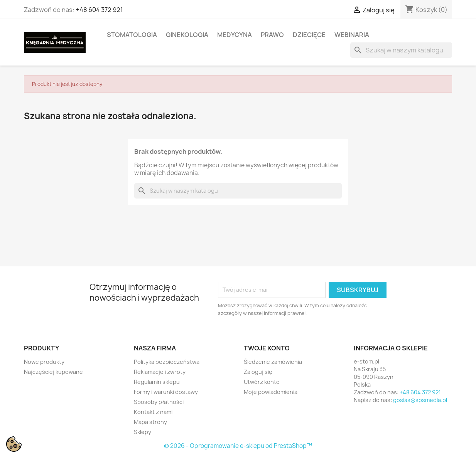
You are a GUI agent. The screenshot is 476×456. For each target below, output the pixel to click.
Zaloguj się (258, 372)
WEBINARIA (352, 35)
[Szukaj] (401, 50)
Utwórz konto (262, 382)
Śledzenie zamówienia (273, 362)
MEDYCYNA (235, 35)
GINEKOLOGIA (187, 35)
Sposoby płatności (159, 402)
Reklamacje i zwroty (160, 372)
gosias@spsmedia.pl (420, 400)
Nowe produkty (44, 362)
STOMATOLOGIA (132, 35)
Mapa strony (150, 422)
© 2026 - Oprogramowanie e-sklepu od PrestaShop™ (238, 446)
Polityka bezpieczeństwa (167, 362)
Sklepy (143, 432)
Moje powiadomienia (271, 392)
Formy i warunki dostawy (166, 392)
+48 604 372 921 (99, 10)
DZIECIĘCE (309, 35)
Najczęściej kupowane (53, 372)
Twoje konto (267, 348)
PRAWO (272, 35)
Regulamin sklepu (157, 382)
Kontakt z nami (153, 412)
